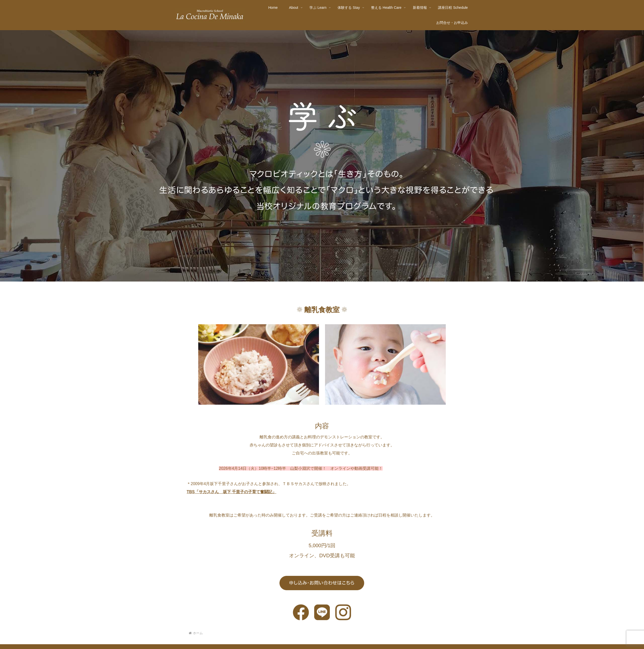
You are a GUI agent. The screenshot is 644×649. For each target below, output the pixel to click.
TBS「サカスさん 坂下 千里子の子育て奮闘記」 (231, 492)
